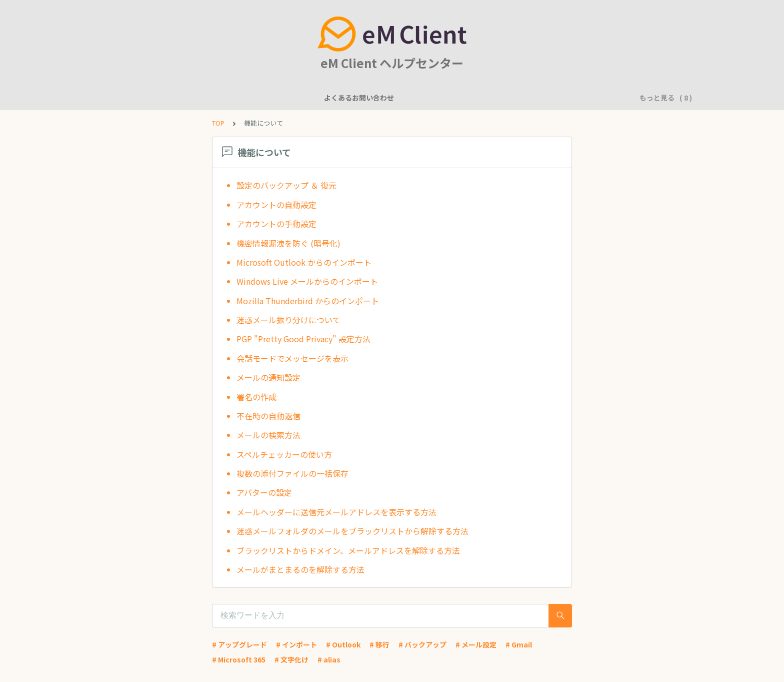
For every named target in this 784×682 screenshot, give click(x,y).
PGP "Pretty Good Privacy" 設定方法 (303, 339)
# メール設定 (476, 644)
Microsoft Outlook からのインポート (304, 262)
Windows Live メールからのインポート (307, 281)
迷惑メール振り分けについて (288, 320)
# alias (329, 659)
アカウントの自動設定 (276, 205)
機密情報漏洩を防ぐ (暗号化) (288, 243)
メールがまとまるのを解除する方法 (300, 569)
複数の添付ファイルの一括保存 (292, 473)
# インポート (296, 644)
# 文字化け (291, 659)
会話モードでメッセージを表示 (292, 358)
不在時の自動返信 (268, 416)
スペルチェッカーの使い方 (284, 454)
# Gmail (519, 644)
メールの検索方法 (268, 435)
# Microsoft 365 (239, 659)
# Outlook (343, 644)
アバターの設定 (264, 492)
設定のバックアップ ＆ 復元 (286, 185)
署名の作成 (256, 397)
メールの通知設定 (268, 377)
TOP (218, 123)
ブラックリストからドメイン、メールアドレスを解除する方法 (348, 550)
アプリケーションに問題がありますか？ (537, 98)
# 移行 (379, 644)
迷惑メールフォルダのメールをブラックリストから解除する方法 (352, 531)
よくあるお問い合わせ (152, 98)
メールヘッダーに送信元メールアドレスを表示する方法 (336, 512)
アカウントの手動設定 (276, 224)
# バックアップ (422, 644)
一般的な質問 (278, 98)
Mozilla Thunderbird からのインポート (308, 301)
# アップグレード (239, 644)
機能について (222, 98)
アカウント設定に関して (352, 98)
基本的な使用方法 (432, 98)
